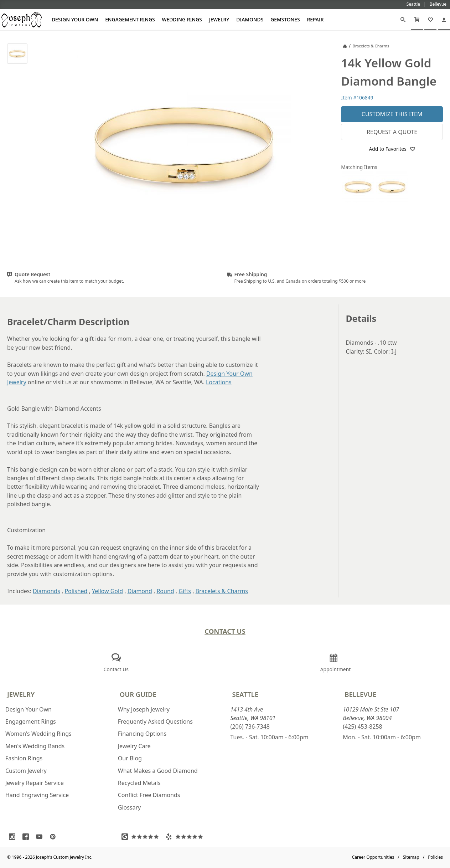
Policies (435, 857)
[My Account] (444, 20)
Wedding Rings (182, 19)
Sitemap (411, 857)
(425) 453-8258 (362, 726)
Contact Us (225, 631)
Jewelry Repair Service (35, 783)
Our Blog (130, 758)
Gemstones (285, 19)
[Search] (403, 20)
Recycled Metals (139, 783)
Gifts (185, 591)
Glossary (130, 807)
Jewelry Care (134, 746)
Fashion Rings (24, 758)
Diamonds (250, 19)
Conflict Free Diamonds (149, 795)
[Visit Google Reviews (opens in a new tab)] (142, 837)
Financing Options (142, 734)
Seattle (245, 694)
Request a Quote (392, 132)
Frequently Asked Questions (155, 721)
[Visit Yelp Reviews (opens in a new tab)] (186, 837)
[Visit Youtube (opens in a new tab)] (41, 837)
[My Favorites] (430, 20)
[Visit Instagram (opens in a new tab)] (14, 837)
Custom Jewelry (26, 771)
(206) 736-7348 (250, 726)
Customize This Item (392, 114)
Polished (76, 591)
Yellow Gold (107, 591)
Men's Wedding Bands (35, 746)
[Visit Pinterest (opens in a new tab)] (55, 837)
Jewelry (219, 19)
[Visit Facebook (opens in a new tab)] (27, 837)
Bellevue (360, 694)
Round (165, 591)
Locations (219, 382)
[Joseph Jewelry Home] (345, 46)
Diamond (140, 591)
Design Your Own (75, 19)
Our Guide (138, 694)
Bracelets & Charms (222, 591)
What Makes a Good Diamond (158, 771)
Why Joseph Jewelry (144, 709)
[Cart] (417, 20)
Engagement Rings (130, 19)
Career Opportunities (373, 857)
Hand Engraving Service (37, 795)
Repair (315, 19)
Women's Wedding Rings (38, 734)
